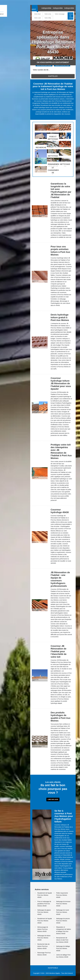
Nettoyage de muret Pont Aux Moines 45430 (63, 912)
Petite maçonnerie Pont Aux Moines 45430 (62, 895)
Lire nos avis (53, 799)
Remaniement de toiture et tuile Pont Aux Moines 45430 (62, 940)
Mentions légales (55, 973)
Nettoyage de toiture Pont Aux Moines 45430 (44, 938)
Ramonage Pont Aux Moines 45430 (44, 954)
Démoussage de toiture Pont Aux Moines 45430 (43, 929)
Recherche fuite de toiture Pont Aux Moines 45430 (44, 946)
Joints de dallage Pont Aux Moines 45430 (63, 956)
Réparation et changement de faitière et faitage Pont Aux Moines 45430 (64, 930)
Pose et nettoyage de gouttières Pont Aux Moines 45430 (44, 904)
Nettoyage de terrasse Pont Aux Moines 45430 (63, 904)
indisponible (46, 8)
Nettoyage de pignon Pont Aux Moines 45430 (44, 912)
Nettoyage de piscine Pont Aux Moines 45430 (63, 921)
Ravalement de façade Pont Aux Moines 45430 (45, 895)
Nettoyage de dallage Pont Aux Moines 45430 (63, 948)
